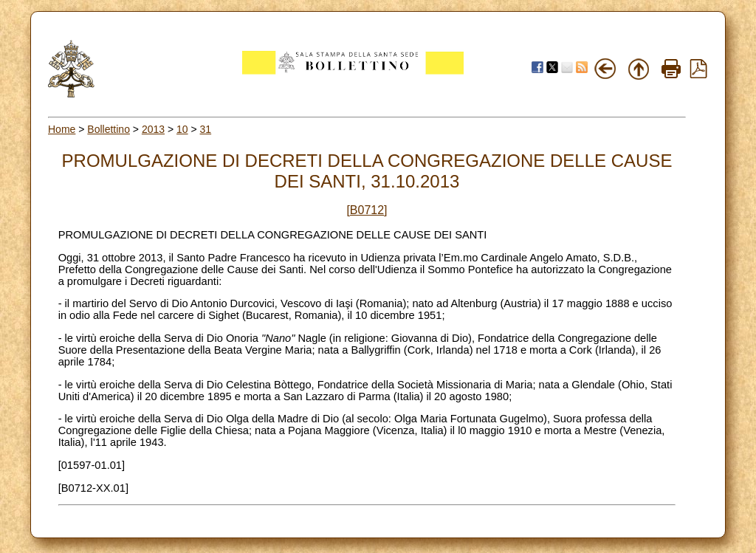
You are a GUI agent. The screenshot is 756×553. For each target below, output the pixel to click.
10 (182, 129)
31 (206, 129)
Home (62, 129)
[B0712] (367, 210)
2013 (153, 129)
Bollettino (109, 129)
